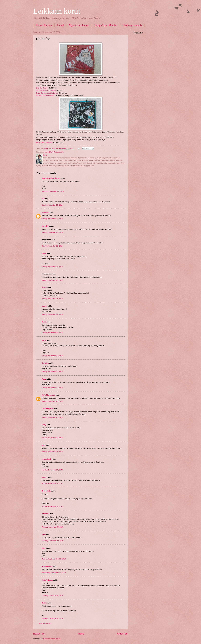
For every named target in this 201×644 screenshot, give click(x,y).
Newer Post (39, 634)
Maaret (44, 288)
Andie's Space (47, 580)
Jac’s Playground (48, 395)
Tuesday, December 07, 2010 (52, 596)
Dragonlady (46, 491)
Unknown (45, 212)
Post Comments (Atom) (52, 639)
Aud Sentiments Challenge (46, 90)
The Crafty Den (48, 409)
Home (81, 634)
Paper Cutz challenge (44, 142)
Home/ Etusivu (44, 25)
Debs (44, 534)
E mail (60, 25)
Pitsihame (46, 514)
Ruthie (44, 603)
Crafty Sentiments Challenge (47, 93)
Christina (45, 363)
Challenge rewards (132, 25)
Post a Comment (45, 623)
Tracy (44, 379)
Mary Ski (45, 226)
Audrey (44, 477)
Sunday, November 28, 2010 (52, 205)
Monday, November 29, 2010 (52, 470)
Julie (44, 445)
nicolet (44, 306)
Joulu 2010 (49, 152)
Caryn (44, 340)
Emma (44, 322)
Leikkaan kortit (57, 11)
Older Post (123, 634)
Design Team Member (106, 25)
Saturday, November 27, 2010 (53, 191)
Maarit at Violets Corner (51, 178)
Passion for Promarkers (45, 96)
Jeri (43, 199)
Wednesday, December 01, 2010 (54, 559)
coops (44, 253)
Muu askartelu (59, 152)
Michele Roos (47, 566)
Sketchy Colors (42, 88)
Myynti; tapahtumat (79, 25)
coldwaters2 (46, 459)
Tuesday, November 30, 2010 (52, 527)
